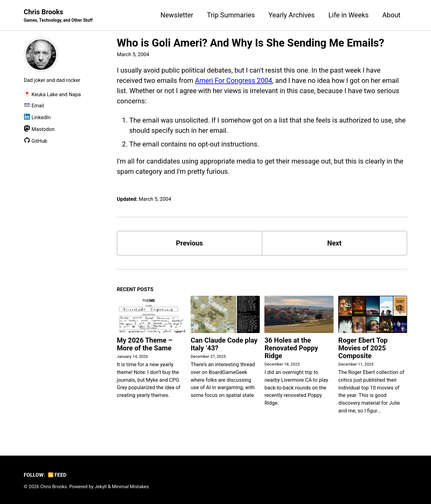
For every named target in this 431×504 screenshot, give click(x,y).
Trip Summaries (231, 15)
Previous (189, 243)
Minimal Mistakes (130, 487)
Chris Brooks (58, 16)
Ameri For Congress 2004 (233, 81)
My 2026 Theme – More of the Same (145, 344)
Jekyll (101, 487)
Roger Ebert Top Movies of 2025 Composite (363, 348)
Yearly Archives (292, 15)
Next (334, 243)
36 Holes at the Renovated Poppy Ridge (291, 348)
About (391, 15)
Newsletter (177, 15)
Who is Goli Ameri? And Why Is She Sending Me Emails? (251, 43)
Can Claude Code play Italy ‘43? (224, 344)
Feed (57, 475)
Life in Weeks (348, 15)
